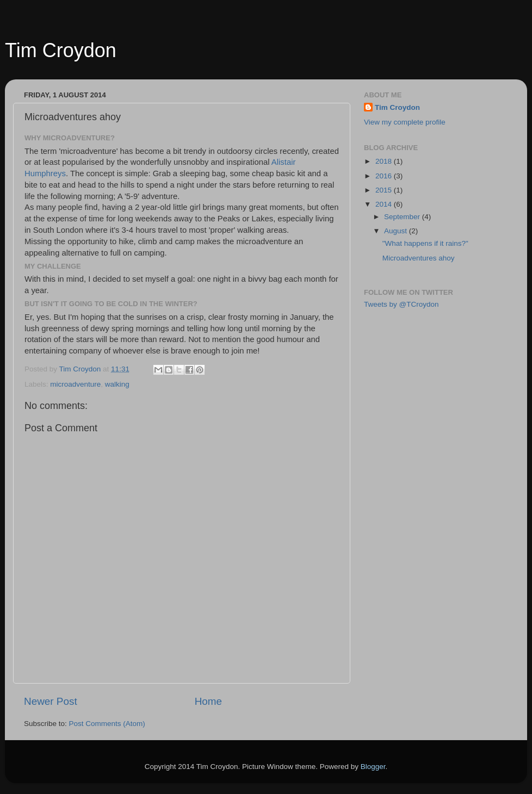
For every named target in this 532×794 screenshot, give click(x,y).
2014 (385, 204)
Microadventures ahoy (419, 258)
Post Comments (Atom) (107, 724)
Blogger (373, 767)
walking (117, 384)
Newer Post (51, 701)
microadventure (75, 384)
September (403, 217)
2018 (385, 161)
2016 (385, 176)
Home (208, 701)
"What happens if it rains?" (425, 243)
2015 (385, 190)
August (397, 231)
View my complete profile (405, 122)
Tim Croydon (61, 50)
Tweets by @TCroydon (401, 304)
